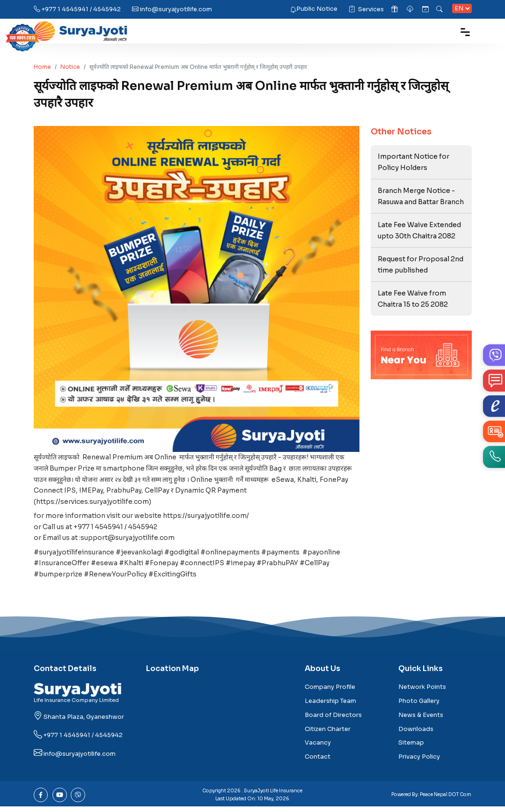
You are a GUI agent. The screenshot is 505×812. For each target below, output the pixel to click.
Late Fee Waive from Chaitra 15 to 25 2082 (413, 301)
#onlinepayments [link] (233, 556)
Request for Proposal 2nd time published (421, 266)
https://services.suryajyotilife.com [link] (94, 503)
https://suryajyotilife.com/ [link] (207, 518)
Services (366, 9)
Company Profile (330, 693)
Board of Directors (333, 720)
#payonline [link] (325, 556)
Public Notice (317, 9)
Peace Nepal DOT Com (446, 800)
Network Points (422, 693)
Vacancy (318, 748)
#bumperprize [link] (58, 579)
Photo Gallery (419, 706)
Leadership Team (330, 706)
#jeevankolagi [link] (141, 556)
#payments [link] (283, 556)
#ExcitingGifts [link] (174, 579)
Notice (70, 67)
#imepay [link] (242, 568)
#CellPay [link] (318, 568)
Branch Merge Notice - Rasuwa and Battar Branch (421, 197)
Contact (318, 762)
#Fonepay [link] (162, 568)
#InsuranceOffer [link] (62, 568)
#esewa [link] (105, 568)
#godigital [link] (184, 556)
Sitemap (411, 748)
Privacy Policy (419, 762)
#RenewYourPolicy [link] (116, 579)
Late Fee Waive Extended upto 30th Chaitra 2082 (420, 231)
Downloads (416, 734)
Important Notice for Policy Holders (414, 162)
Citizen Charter (328, 734)
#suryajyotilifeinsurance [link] (75, 556)
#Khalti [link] (132, 568)
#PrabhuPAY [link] (280, 568)
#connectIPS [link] (203, 568)
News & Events (421, 720)
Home (42, 67)
